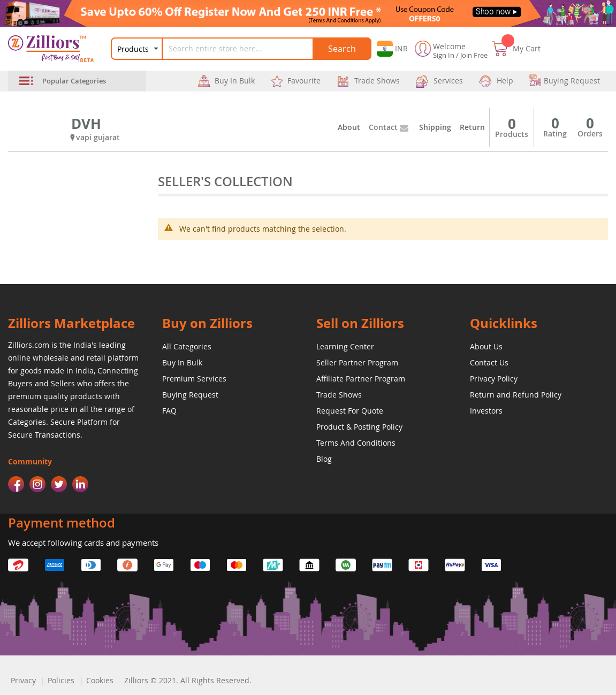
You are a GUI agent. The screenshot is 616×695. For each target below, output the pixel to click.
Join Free (474, 55)
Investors (486, 411)
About (349, 127)
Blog (324, 459)
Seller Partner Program (357, 362)
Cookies (100, 680)
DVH (86, 124)
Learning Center (345, 346)
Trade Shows (339, 395)
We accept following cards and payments (83, 543)
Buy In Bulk (182, 362)
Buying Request (190, 395)
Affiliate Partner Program (361, 379)
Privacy (23, 680)
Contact (383, 127)
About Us (486, 346)
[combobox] (245, 49)
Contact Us (489, 362)
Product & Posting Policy (359, 427)
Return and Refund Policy (516, 395)
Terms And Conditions (356, 443)
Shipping (435, 127)
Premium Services (194, 379)
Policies (61, 680)
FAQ (169, 411)
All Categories (187, 346)
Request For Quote (350, 411)
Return (472, 127)
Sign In (444, 55)
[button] (392, 49)
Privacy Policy (494, 379)
